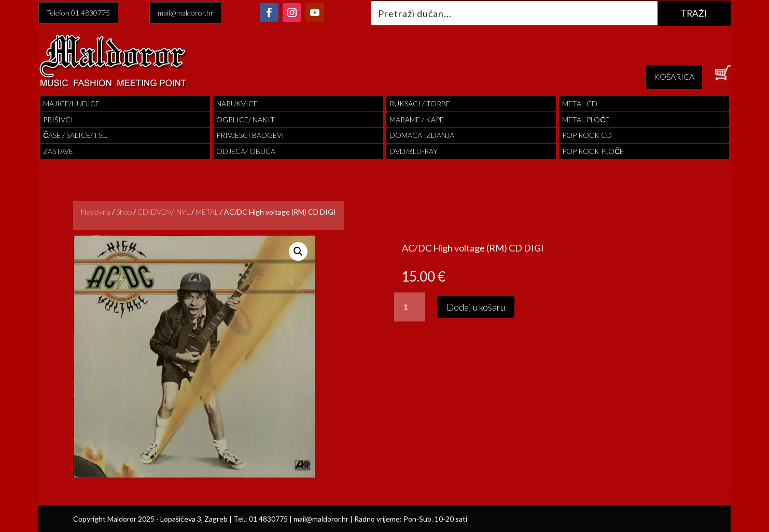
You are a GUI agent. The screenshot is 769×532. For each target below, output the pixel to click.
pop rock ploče (593, 151)
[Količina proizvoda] (410, 307)
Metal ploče (586, 120)
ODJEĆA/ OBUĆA (246, 151)
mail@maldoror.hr (186, 13)
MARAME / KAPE (417, 120)
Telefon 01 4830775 (78, 13)
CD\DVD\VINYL (164, 212)
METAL (207, 212)
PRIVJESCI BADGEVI (250, 135)
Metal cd (580, 103)
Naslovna (96, 212)
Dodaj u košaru (476, 307)
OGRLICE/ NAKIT (246, 120)
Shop (124, 212)
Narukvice (237, 103)
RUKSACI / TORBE (420, 103)
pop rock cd (587, 135)
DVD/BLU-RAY (414, 151)
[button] (298, 251)
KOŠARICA (674, 76)
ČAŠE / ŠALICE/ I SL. (75, 135)
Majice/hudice (71, 103)
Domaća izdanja (422, 135)
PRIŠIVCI (58, 120)
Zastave (58, 151)
